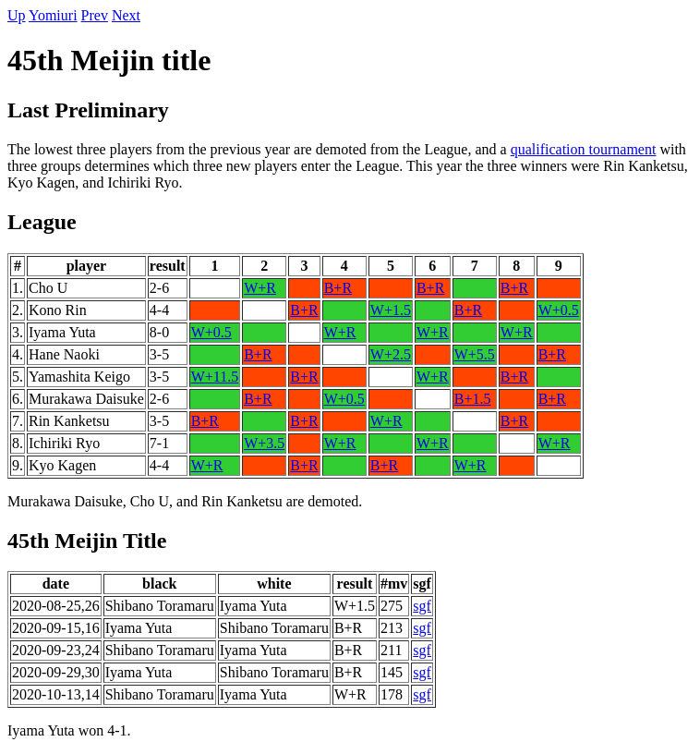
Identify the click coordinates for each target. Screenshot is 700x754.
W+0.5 (559, 310)
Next (126, 15)
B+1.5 (473, 399)
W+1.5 (391, 310)
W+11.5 (215, 377)
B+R (338, 288)
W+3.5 (264, 443)
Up (17, 15)
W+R (260, 288)
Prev (95, 15)
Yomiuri (53, 15)
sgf (422, 606)
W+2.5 (391, 354)
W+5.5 (475, 354)
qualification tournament (584, 149)
